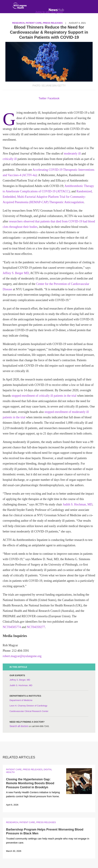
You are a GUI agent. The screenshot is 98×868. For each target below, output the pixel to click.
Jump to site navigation (49, 12)
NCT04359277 (36, 627)
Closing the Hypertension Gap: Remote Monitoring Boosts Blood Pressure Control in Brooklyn (30, 783)
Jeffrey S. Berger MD (16, 273)
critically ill (10, 159)
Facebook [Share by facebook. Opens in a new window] (54, 98)
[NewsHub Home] (56, 10)
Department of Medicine (21, 700)
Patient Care (14, 769)
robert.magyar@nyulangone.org (22, 656)
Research (12, 822)
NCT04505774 (12, 627)
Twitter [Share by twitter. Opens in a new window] (43, 98)
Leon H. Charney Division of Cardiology (28, 706)
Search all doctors (19, 726)
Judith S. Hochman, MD (78, 504)
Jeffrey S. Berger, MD (20, 680)
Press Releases (33, 769)
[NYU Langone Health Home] (20, 6)
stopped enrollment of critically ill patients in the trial (44, 396)
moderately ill (72, 154)
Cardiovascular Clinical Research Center (29, 711)
